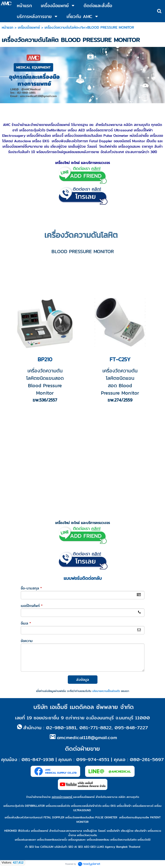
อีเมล (26, 623)
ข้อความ (27, 641)
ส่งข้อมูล (83, 680)
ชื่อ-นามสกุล (31, 588)
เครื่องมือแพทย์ (29, 27)
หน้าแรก (8, 27)
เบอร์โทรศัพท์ (32, 606)
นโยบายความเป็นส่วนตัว (106, 691)
